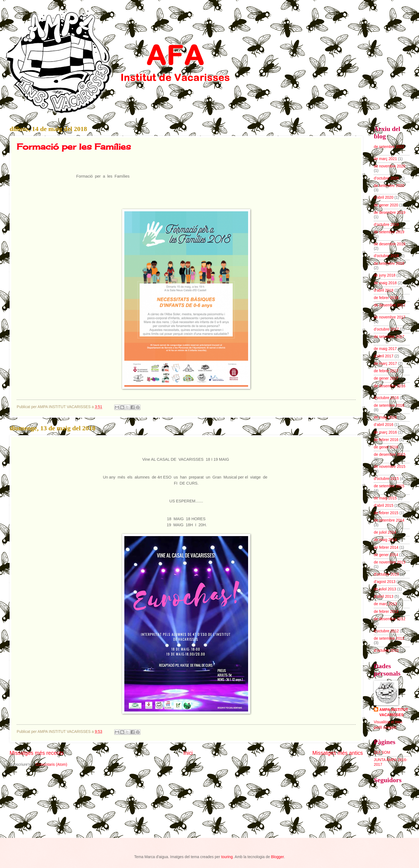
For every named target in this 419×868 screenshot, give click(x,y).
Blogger (277, 857)
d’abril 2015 (384, 506)
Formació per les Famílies (74, 147)
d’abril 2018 (384, 290)
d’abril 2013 (384, 597)
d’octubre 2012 (386, 631)
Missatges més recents (37, 753)
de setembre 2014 (389, 520)
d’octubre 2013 (386, 574)
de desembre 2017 (390, 305)
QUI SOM (382, 752)
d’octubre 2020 (386, 178)
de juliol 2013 (385, 589)
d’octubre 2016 (386, 398)
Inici (188, 753)
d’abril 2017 (384, 356)
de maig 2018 (385, 283)
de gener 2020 (386, 205)
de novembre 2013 (390, 562)
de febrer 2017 (386, 371)
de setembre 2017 (389, 337)
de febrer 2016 (386, 440)
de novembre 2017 (390, 317)
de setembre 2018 (389, 264)
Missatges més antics (338, 753)
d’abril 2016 (384, 425)
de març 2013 (385, 604)
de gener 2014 (386, 555)
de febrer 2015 (386, 513)
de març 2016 (385, 432)
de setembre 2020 (389, 186)
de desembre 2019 (390, 213)
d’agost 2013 (385, 582)
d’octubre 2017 (386, 329)
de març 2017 (385, 364)
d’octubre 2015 (386, 479)
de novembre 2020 (390, 166)
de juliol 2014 (385, 532)
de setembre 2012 (389, 638)
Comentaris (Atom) (51, 765)
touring (227, 857)
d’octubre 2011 (386, 651)
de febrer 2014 (386, 547)
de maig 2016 (385, 417)
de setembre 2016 (389, 405)
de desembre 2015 (390, 455)
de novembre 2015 (390, 467)
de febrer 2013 (386, 612)
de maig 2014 (385, 540)
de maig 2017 (385, 349)
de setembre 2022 (389, 147)
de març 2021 (385, 159)
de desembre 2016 (390, 386)
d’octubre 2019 (386, 225)
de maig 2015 (385, 498)
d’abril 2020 (384, 197)
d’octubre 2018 (386, 256)
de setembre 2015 (389, 486)
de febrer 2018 (386, 298)
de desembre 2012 (390, 619)
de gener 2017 (386, 378)
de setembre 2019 (389, 232)
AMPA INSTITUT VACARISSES (394, 712)
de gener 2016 (386, 447)
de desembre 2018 (390, 244)
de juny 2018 (385, 275)
